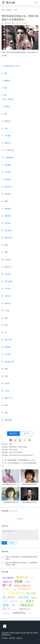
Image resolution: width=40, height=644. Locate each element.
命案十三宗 (9, 398)
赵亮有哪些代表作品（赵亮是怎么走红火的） (11, 484)
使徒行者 (8, 267)
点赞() (13, 433)
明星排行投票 (23, 447)
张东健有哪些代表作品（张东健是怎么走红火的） (11, 502)
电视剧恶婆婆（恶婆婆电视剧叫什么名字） (22, 460)
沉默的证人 (8, 121)
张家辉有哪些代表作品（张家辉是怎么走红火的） (29, 502)
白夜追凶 (8, 179)
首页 (3, 10)
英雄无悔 (8, 216)
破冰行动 (8, 303)
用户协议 (12, 638)
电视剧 (23, 52)
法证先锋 (8, 274)
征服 (5, 73)
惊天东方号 (9, 187)
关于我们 (5, 638)
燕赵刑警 (8, 347)
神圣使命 (7, 106)
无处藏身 (8, 165)
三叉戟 (7, 311)
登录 (4, 543)
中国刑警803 (9, 158)
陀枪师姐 (8, 208)
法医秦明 (8, 194)
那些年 (9, 52)
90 (18, 66)
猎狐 (6, 413)
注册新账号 (12, 543)
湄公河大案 (9, 238)
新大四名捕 (9, 281)
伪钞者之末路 (9, 362)
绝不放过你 (9, 230)
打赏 (27, 433)
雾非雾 (7, 383)
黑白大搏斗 (9, 340)
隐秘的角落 (9, 420)
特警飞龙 (8, 296)
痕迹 (6, 318)
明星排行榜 (13, 447)
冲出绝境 (8, 172)
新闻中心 (9, 10)
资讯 (16, 10)
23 (4, 99)
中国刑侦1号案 (9, 66)
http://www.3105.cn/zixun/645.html (21, 455)
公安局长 (8, 354)
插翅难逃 (7, 81)
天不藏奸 (8, 136)
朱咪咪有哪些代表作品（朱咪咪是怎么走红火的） (29, 484)
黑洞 (5, 88)
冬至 (6, 128)
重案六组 (8, 143)
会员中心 (19, 638)
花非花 (7, 391)
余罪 (6, 325)
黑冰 (5, 95)
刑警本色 (11, 99)
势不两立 (8, 223)
